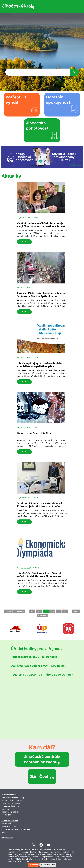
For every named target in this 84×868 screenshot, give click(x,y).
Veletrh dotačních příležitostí (35, 433)
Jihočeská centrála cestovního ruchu (42, 759)
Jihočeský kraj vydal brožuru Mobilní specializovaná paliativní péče (40, 365)
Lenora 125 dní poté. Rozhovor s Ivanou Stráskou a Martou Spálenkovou (41, 295)
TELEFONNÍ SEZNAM (10, 821)
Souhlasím (33, 865)
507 (32, 611)
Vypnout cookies (48, 865)
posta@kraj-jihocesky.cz (11, 826)
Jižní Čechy (42, 776)
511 (59, 611)
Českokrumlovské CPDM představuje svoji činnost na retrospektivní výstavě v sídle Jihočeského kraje (42, 226)
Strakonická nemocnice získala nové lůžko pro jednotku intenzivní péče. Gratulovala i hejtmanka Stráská (40, 506)
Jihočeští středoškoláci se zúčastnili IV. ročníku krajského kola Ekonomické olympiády (41, 576)
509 (46, 611)
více (24, 242)
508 (39, 611)
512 (65, 611)
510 (52, 611)
